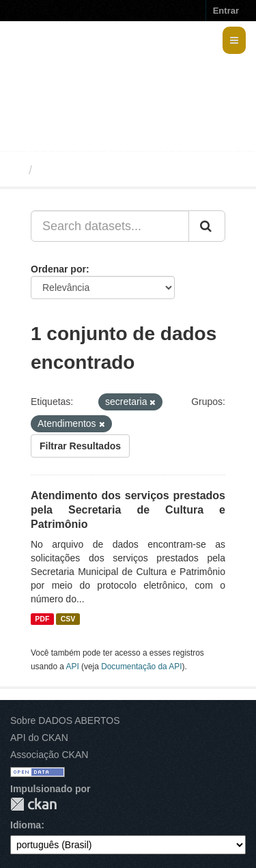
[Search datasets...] (110, 226)
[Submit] (207, 226)
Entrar (226, 11)
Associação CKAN (49, 755)
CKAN (33, 804)
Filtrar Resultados (80, 446)
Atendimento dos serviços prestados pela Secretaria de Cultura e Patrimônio (128, 510)
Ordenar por (58, 269)
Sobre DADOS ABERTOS (65, 720)
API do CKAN (39, 738)
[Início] (16, 170)
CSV (68, 619)
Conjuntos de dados (98, 170)
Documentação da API (141, 667)
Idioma (26, 825)
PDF (42, 619)
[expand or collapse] (234, 40)
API (73, 667)
